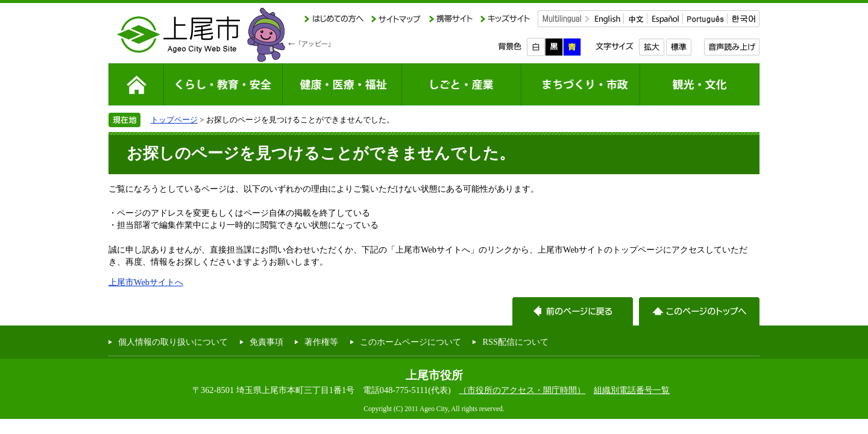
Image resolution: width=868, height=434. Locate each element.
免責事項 (266, 342)
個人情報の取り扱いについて (173, 342)
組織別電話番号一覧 (632, 390)
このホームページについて (410, 342)
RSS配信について (515, 342)
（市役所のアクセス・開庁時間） (522, 390)
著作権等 (321, 342)
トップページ (174, 120)
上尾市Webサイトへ (146, 282)
